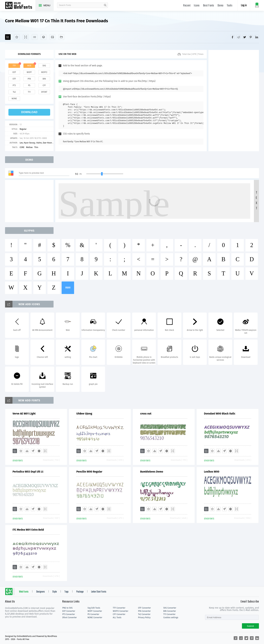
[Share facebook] (233, 37)
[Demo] (26, 37)
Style (55, 592)
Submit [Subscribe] (250, 626)
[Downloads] (27, 451)
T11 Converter (169, 614)
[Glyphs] (35, 37)
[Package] (44, 37)
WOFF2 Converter (121, 611)
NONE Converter (95, 618)
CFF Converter (119, 614)
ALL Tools (117, 618)
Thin (36, 147)
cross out (146, 414)
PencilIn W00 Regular (89, 472)
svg (44, 66)
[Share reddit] (239, 37)
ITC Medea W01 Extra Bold (28, 530)
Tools (230, 6)
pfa (29, 79)
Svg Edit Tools (94, 608)
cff (44, 85)
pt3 (14, 85)
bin (44, 79)
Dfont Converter (70, 618)
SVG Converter (170, 608)
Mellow (29, 147)
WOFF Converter (95, 611)
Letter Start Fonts (99, 592)
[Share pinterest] (251, 37)
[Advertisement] (234, 101)
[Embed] (39, 451)
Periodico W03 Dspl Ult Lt (28, 472)
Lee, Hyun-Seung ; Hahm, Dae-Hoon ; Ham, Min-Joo (43, 143)
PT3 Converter (69, 614)
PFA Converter (144, 611)
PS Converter (93, 614)
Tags (67, 592)
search (105, 5)
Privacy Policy (144, 618)
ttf (14, 66)
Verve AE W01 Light (24, 414)
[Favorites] (17, 37)
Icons (197, 6)
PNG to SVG (67, 608)
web (29, 66)
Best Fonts (209, 6)
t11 (29, 92)
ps (29, 85)
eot (14, 72)
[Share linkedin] (257, 37)
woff (29, 72)
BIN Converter (170, 611)
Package (80, 592)
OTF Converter (144, 608)
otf (14, 79)
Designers (40, 592)
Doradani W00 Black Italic (220, 414)
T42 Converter (144, 614)
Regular (23, 129)
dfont (44, 92)
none (14, 99)
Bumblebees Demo (152, 472)
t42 (14, 92)
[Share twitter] (245, 37)
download (29, 112)
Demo (220, 6)
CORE (22, 147)
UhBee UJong (84, 414)
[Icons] (52, 37)
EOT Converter (69, 611)
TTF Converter (119, 608)
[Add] (8, 37)
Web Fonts (24, 592)
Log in (244, 5)
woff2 (44, 72)
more (68, 288)
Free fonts (20, 6)
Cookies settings (171, 618)
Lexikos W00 (212, 472)
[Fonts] (61, 37)
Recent (187, 6)
